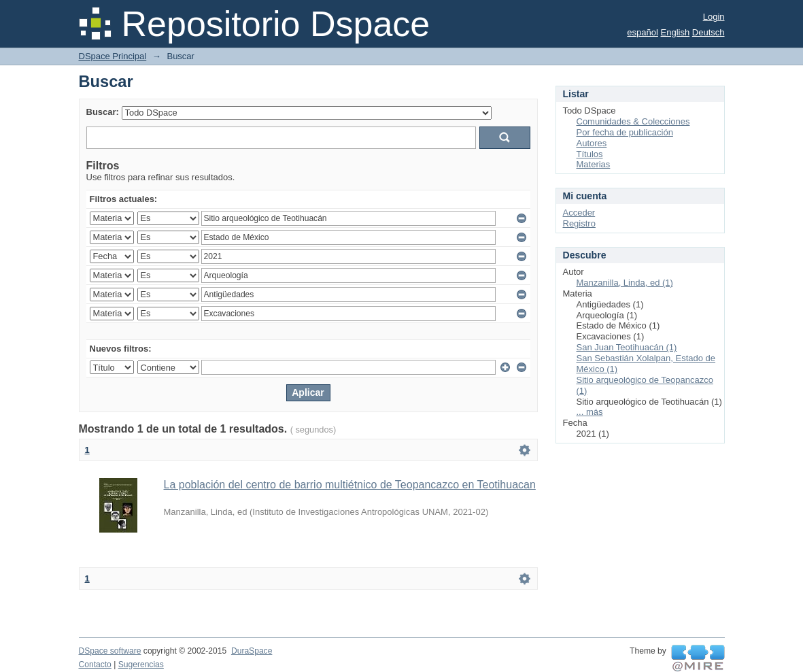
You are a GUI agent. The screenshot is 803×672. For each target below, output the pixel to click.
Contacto (95, 665)
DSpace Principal (113, 56)
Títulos (590, 154)
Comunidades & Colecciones (633, 121)
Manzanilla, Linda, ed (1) (625, 283)
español (643, 32)
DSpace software (110, 651)
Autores (592, 143)
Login (714, 17)
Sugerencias (141, 665)
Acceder (579, 213)
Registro (579, 223)
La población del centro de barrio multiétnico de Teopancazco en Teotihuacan (350, 485)
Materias (594, 164)
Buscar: (103, 112)
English (676, 32)
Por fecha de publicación (625, 132)
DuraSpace (252, 651)
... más (590, 412)
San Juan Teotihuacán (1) (627, 347)
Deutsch (708, 32)
